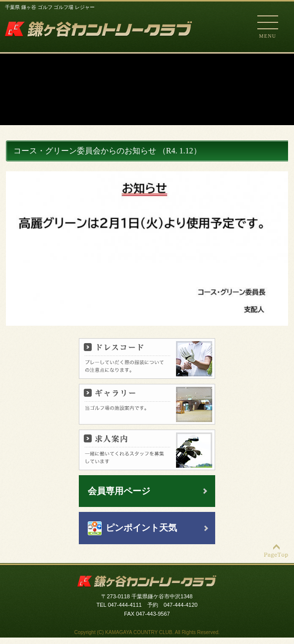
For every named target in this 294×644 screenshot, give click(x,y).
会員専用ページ (119, 491)
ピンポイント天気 (141, 528)
